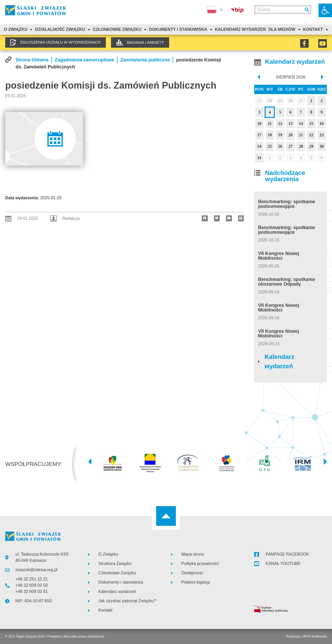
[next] (323, 77)
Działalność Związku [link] (63, 30)
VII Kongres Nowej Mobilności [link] (279, 256)
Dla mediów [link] (284, 30)
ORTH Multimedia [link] (314, 636)
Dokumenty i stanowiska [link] (181, 30)
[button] (205, 218)
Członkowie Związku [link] (120, 30)
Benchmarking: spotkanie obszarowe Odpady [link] (287, 282)
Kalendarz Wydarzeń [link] (240, 29)
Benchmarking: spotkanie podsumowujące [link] (287, 204)
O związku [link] (18, 30)
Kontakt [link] (316, 30)
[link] (325, 10)
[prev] (258, 77)
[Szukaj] (307, 10)
